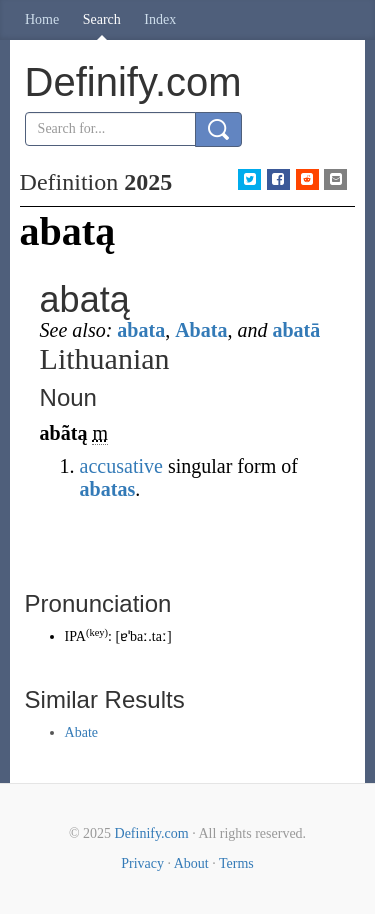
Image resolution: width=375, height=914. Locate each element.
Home (42, 19)
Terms (236, 863)
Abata (201, 330)
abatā (296, 330)
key (96, 632)
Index (160, 19)
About (191, 863)
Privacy (142, 863)
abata (141, 330)
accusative (121, 466)
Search (102, 19)
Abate (81, 732)
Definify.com (152, 833)
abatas (108, 489)
